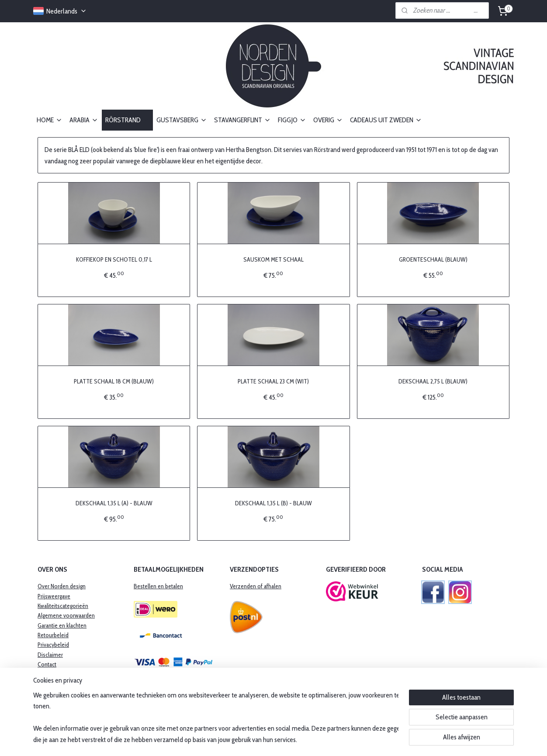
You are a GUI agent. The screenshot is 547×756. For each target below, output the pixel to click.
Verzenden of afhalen (256, 586)
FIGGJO (292, 120)
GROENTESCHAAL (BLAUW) (433, 259)
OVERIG (328, 120)
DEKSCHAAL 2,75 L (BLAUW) (433, 381)
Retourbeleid (53, 635)
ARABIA (84, 120)
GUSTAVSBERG (182, 120)
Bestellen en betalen (158, 586)
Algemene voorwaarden (66, 615)
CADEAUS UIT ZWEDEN (386, 120)
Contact (47, 664)
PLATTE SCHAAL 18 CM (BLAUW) (114, 381)
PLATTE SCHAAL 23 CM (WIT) (273, 381)
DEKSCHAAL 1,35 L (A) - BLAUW (114, 503)
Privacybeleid (53, 645)
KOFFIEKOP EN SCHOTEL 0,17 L (114, 259)
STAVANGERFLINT (242, 120)
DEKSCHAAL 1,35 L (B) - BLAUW (273, 503)
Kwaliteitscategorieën (63, 606)
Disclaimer (50, 655)
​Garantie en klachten (62, 625)
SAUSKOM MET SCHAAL (273, 259)
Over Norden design (62, 586)
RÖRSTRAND (127, 120)
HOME (50, 120)
